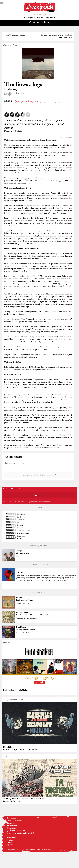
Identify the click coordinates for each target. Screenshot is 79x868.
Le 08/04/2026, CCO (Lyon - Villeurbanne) (21, 750)
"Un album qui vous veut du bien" (27, 618)
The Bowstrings (23, 84)
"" (46, 578)
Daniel (7, 131)
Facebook (10, 840)
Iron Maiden (21, 627)
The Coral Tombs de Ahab (16, 35)
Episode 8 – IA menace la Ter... (15, 801)
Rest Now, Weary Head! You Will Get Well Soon (35, 615)
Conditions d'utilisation (16, 831)
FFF (17, 570)
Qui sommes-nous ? (14, 820)
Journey (19, 598)
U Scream (20, 572)
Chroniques (29, 18)
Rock (18, 556)
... (4, 693)
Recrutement (12, 826)
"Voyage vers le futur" (23, 603)
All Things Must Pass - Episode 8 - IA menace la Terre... (25, 799)
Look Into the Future (24, 600)
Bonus (52, 18)
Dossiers (39, 18)
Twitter (10, 843)
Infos (46, 18)
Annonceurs (11, 828)
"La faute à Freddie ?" (23, 633)
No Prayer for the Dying (26, 630)
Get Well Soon (22, 612)
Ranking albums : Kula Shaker (15, 690)
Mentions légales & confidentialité (20, 833)
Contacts (10, 823)
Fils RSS (10, 845)
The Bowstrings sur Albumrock (39, 545)
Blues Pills (7, 747)
